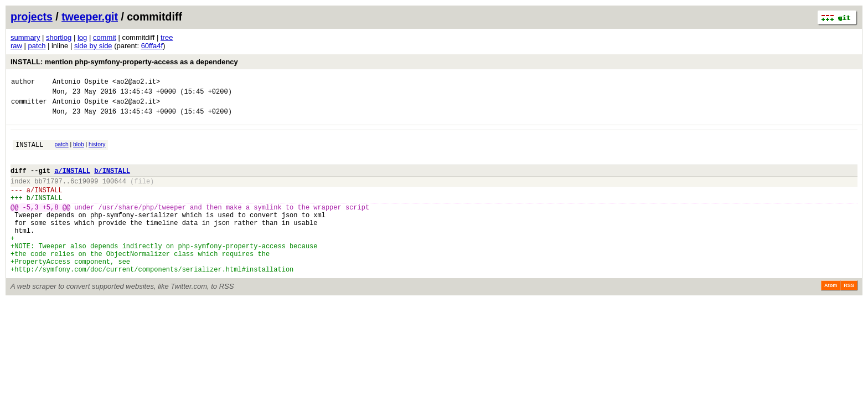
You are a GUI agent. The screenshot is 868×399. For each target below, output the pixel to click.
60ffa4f (152, 46)
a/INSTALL (72, 182)
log (82, 37)
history (97, 151)
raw (16, 46)
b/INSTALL (112, 182)
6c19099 (84, 194)
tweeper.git (90, 17)
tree (167, 37)
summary (25, 37)
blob (79, 151)
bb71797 (48, 194)
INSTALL (29, 153)
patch (37, 46)
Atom (831, 317)
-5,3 (31, 225)
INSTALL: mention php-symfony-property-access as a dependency (124, 62)
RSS (849, 317)
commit (105, 37)
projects (32, 17)
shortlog (59, 37)
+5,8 (51, 225)
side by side (93, 46)
